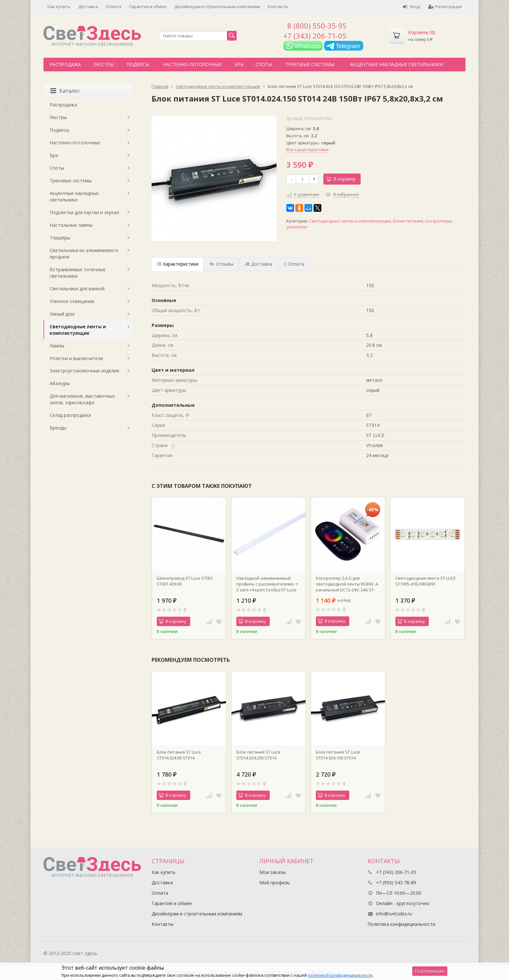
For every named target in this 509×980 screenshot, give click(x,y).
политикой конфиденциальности (340, 975)
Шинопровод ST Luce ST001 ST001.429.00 (185, 581)
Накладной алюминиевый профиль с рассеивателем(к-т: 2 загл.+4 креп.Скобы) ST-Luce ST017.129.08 (267, 584)
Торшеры (60, 238)
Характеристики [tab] (178, 264)
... (459, 64)
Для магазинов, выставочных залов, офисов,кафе (82, 399)
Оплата (114, 6)
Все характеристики (307, 150)
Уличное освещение (72, 301)
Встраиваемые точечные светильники (78, 273)
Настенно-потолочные (192, 64)
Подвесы (138, 64)
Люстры (104, 64)
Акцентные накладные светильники (397, 64)
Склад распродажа (70, 415)
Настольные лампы (71, 225)
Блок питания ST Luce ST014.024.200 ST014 (258, 755)
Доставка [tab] (258, 264)
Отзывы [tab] (222, 264)
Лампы (57, 346)
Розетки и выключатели (76, 358)
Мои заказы (273, 872)
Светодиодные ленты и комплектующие (350, 221)
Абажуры (60, 383)
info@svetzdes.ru (394, 914)
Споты (264, 64)
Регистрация (445, 6)
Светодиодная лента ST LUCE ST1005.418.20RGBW (426, 581)
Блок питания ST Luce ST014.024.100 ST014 (338, 755)
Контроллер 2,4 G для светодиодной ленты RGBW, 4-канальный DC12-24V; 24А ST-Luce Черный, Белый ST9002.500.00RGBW (347, 584)
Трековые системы (310, 64)
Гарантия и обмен (148, 6)
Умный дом (62, 314)
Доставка (88, 6)
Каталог (65, 91)
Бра (239, 64)
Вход (411, 6)
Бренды (58, 428)
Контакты (278, 6)
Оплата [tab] (294, 264)
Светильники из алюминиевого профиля (84, 254)
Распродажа (65, 64)
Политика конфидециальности (401, 924)
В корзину (341, 179)
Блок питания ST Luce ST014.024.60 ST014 (179, 755)
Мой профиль (275, 883)
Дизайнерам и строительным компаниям (217, 6)
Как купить (59, 6)
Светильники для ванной (77, 289)
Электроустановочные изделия (84, 371)
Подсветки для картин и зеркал (84, 212)
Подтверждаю (430, 971)
